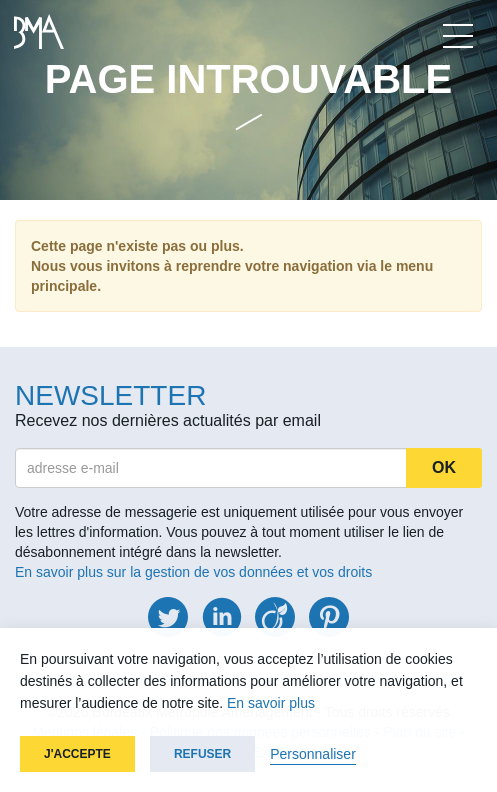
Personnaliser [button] (313, 754)
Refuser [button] (202, 754)
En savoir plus (271, 703)
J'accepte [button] (77, 754)
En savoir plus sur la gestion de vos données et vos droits (193, 572)
